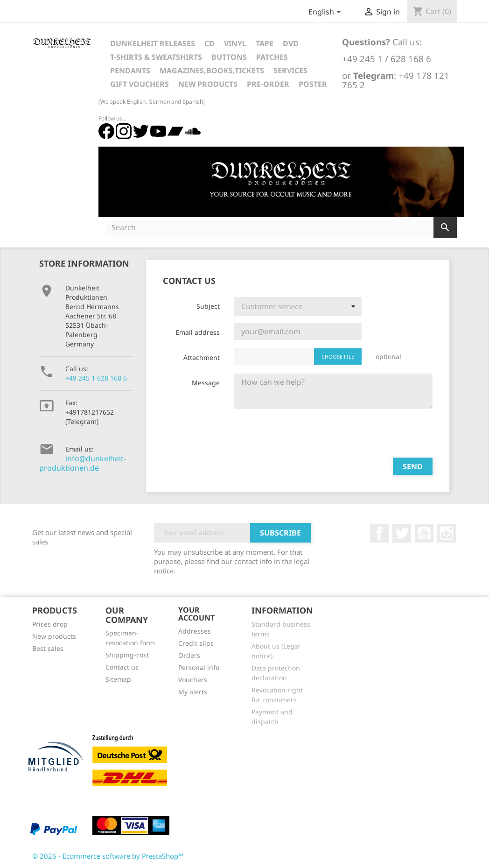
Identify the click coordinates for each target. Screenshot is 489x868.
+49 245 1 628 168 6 (96, 378)
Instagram (447, 533)
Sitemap (118, 679)
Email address (198, 332)
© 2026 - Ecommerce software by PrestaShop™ (108, 856)
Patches (272, 57)
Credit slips (196, 643)
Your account (196, 614)
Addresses (195, 631)
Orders (189, 655)
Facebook (379, 533)
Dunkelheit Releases (153, 43)
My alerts (193, 692)
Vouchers (193, 680)
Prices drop (50, 624)
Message (206, 383)
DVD (291, 43)
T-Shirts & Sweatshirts (156, 57)
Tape (265, 43)
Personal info (199, 667)
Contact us (122, 667)
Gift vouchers (140, 84)
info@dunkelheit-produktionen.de (83, 463)
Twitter (402, 533)
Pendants (130, 71)
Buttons (229, 57)
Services (290, 71)
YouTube (424, 533)
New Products (208, 84)
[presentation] (305, 432)
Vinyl (235, 43)
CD (210, 43)
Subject (208, 306)
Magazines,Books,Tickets (212, 71)
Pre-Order (268, 84)
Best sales (48, 648)
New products (54, 636)
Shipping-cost (127, 655)
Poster (313, 84)
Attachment (202, 357)
